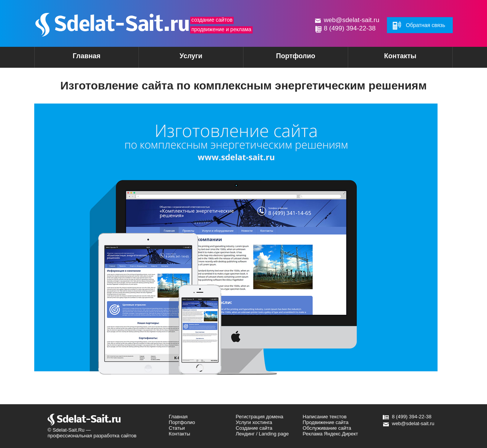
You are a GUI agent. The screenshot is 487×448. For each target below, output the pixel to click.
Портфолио (295, 56)
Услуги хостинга (254, 422)
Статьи (177, 428)
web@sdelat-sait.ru (352, 20)
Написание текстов (325, 417)
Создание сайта (254, 428)
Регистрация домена (260, 417)
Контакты (400, 56)
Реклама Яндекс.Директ (330, 434)
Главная (87, 56)
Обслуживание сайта (327, 428)
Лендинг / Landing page (262, 434)
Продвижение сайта (326, 422)
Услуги (178, 58)
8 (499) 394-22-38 (350, 28)
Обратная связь (426, 25)
